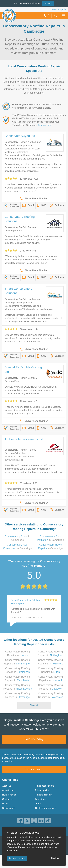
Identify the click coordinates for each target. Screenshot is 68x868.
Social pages (9, 808)
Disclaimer (41, 799)
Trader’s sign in (58, 9)
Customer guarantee (46, 808)
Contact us (8, 799)
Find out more (45, 125)
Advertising (8, 790)
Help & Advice (9, 795)
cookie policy (42, 847)
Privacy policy (42, 790)
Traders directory (44, 795)
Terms (38, 804)
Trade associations (45, 786)
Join (48, 3)
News (5, 804)
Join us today (34, 739)
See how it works (34, 770)
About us (7, 786)
